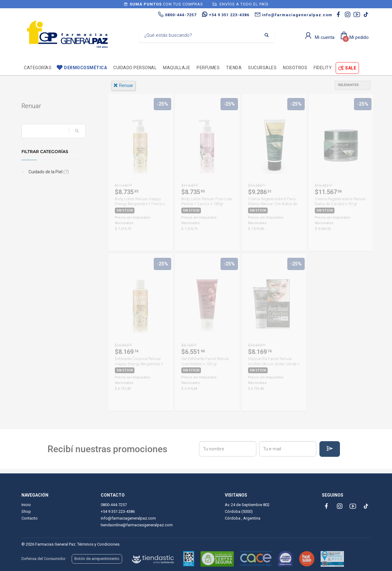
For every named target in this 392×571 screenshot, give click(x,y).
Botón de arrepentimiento (97, 559)
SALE (351, 68)
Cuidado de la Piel (48, 172)
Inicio (26, 505)
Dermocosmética (85, 68)
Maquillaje (177, 68)
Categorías (38, 68)
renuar (123, 85)
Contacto (30, 518)
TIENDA (234, 68)
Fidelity (323, 68)
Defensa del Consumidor (43, 559)
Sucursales (262, 68)
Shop (26, 511)
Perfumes (208, 68)
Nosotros (295, 68)
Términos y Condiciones (98, 544)
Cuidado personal (135, 68)
